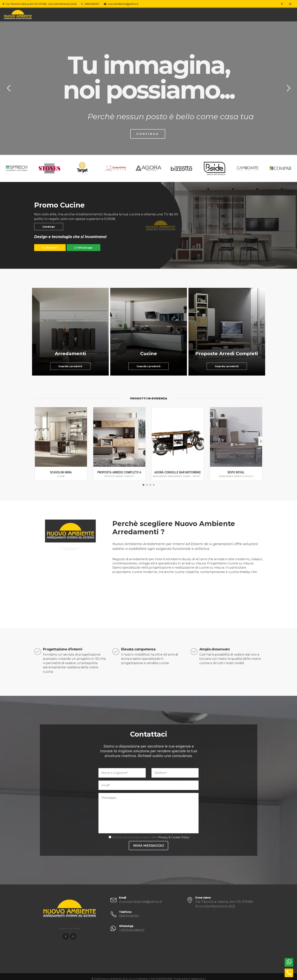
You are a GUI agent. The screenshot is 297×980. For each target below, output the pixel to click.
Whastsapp (83, 248)
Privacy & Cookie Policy (174, 837)
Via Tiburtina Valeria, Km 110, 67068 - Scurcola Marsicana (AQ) (40, 4)
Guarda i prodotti (70, 366)
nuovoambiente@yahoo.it (121, 4)
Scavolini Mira (61, 472)
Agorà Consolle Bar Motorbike (178, 472)
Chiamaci (50, 248)
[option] (148, 168)
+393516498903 (132, 930)
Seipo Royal (236, 472)
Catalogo (49, 227)
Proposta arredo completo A (119, 472)
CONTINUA (144, 134)
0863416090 (90, 4)
